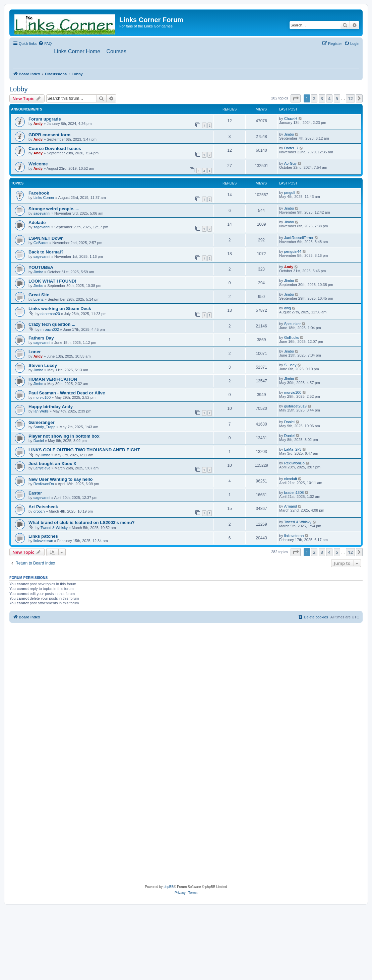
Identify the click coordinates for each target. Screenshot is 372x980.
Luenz (39, 300)
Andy (38, 124)
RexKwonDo (294, 463)
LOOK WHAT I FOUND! (52, 281)
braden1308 (294, 493)
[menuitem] (45, 44)
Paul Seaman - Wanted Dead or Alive (67, 393)
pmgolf (290, 193)
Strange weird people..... (54, 209)
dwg (288, 308)
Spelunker (293, 324)
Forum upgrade (45, 119)
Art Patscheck (43, 507)
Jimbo (289, 134)
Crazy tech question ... (52, 325)
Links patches (43, 536)
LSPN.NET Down (46, 239)
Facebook (39, 193)
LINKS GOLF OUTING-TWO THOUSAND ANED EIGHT (84, 450)
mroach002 (50, 330)
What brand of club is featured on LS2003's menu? (82, 522)
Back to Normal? (46, 252)
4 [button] (329, 98)
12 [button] (350, 98)
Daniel (289, 422)
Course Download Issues (55, 148)
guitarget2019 (295, 406)
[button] (296, 98)
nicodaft (291, 479)
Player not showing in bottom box (64, 436)
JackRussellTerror (299, 238)
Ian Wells (41, 411)
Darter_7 (291, 148)
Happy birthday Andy (51, 407)
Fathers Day (41, 338)
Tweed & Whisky (54, 528)
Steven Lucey (43, 366)
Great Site (39, 295)
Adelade (37, 223)
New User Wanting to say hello (61, 480)
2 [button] (314, 98)
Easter (35, 493)
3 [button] (322, 98)
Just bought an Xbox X (52, 464)
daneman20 (50, 314)
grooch (39, 512)
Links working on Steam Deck (60, 309)
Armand (291, 507)
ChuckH (291, 119)
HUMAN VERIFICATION (53, 380)
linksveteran (43, 541)
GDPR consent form (49, 135)
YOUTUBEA (41, 268)
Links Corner (44, 198)
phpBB (169, 887)
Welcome (38, 164)
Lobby (19, 89)
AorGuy (290, 164)
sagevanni (42, 214)
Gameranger (42, 423)
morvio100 (42, 398)
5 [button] (337, 98)
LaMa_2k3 (293, 450)
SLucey (290, 365)
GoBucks (41, 243)
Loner (35, 352)
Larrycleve (42, 468)
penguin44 (293, 252)
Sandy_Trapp (45, 427)
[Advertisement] (63, 689)
